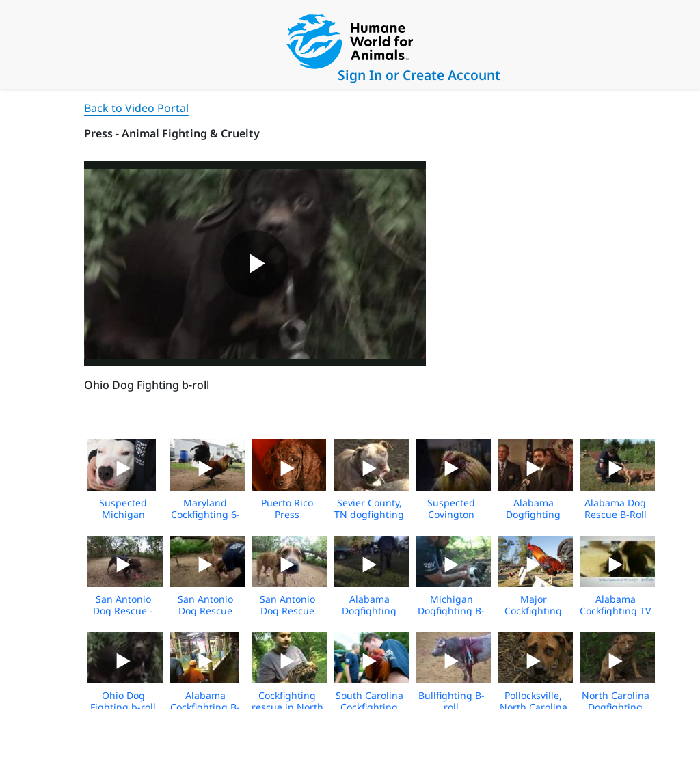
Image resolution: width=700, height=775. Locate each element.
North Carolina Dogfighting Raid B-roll (616, 707)
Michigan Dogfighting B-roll (451, 611)
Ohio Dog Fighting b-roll (123, 701)
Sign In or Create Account (419, 75)
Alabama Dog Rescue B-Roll (616, 508)
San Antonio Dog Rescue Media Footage (205, 611)
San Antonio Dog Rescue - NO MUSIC (123, 611)
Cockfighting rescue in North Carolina (287, 707)
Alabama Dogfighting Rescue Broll (369, 611)
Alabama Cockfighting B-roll (205, 707)
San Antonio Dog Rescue (287, 605)
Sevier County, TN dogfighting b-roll (369, 514)
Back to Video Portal (136, 108)
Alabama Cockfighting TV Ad (615, 611)
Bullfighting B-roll (452, 701)
